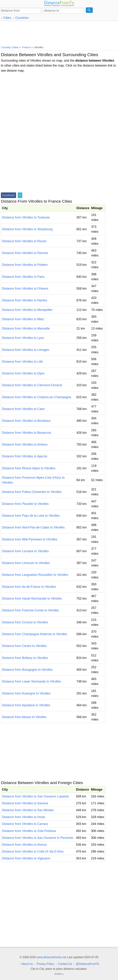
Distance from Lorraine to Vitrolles (25, 551)
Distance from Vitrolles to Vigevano (26, 858)
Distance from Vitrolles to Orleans (25, 289)
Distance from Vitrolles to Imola (23, 817)
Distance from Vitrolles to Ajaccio (25, 456)
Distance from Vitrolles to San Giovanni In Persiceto (38, 838)
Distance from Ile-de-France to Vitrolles (29, 587)
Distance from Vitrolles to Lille (22, 362)
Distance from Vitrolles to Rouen (24, 241)
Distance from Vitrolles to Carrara (25, 824)
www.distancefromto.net (51, 957)
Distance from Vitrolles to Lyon (23, 338)
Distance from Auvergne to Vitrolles (26, 693)
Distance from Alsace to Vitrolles (24, 717)
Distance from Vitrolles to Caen (23, 409)
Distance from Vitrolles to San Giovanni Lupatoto (35, 796)
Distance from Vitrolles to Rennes (25, 253)
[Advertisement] (59, 33)
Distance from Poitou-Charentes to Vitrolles (32, 492)
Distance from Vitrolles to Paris (23, 277)
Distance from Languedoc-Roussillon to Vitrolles (35, 575)
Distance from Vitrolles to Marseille (26, 328)
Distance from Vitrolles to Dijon (23, 373)
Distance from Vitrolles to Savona (25, 803)
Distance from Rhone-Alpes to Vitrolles (29, 468)
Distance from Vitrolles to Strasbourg (27, 229)
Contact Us (65, 964)
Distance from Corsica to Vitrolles (25, 622)
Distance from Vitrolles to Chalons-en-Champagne (37, 397)
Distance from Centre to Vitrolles (24, 646)
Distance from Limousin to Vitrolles (26, 563)
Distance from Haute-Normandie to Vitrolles (32, 599)
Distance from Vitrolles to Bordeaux (26, 421)
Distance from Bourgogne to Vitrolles (27, 670)
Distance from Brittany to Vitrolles (25, 658)
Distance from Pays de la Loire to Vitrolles (31, 516)
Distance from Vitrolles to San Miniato (28, 810)
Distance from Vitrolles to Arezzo (24, 845)
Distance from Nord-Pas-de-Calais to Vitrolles (33, 527)
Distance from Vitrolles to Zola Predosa (29, 831)
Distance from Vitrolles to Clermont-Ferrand (32, 385)
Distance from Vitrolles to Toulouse (26, 217)
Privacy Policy (46, 964)
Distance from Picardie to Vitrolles (25, 504)
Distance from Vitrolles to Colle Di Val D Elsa (33, 851)
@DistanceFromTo (87, 964)
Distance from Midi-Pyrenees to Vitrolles (30, 539)
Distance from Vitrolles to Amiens (25, 444)
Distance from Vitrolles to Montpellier (27, 310)
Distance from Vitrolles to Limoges (26, 350)
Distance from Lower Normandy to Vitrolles (31, 681)
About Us (27, 964)
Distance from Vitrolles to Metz (23, 319)
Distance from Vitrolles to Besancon (27, 433)
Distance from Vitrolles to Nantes (25, 300)
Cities (7, 18)
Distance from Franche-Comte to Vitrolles (30, 610)
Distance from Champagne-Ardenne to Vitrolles (34, 634)
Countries (22, 18)
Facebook (8, 195)
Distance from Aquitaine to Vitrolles (26, 705)
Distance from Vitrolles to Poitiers (25, 265)
